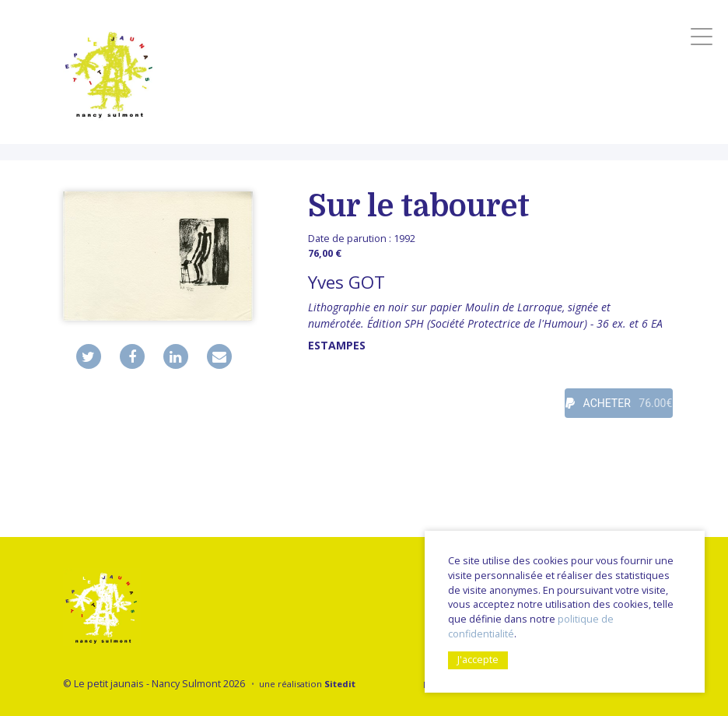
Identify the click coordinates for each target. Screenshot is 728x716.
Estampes (337, 345)
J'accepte (478, 660)
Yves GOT (346, 282)
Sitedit (340, 684)
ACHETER (619, 403)
